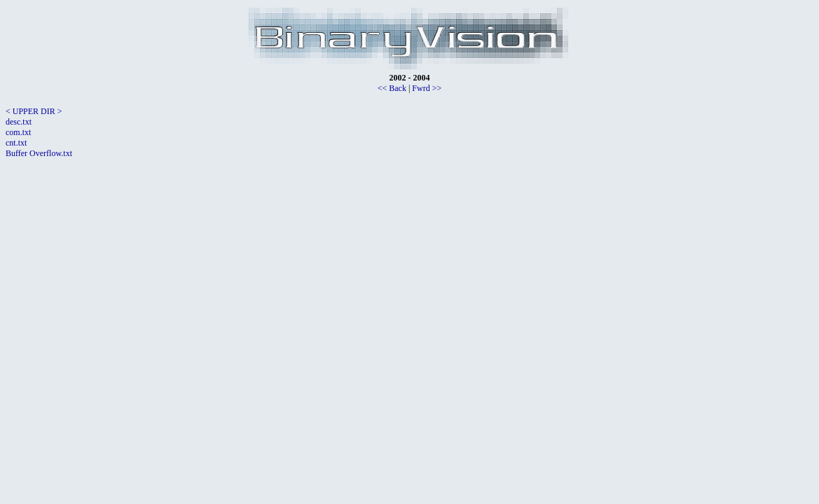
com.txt (18, 132)
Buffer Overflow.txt (39, 153)
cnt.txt (16, 143)
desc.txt (19, 122)
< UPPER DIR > (34, 111)
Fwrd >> (427, 88)
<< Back (392, 88)
